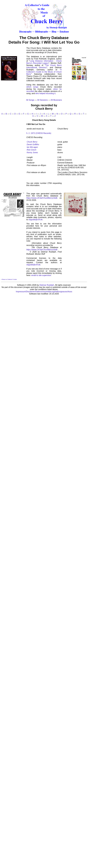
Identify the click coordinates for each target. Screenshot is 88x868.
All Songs (30, 100)
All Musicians (56, 100)
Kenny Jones (32, 152)
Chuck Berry (32, 142)
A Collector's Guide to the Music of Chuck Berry (44, 72)
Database (64, 31)
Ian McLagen (32, 147)
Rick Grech (31, 150)
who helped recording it (45, 93)
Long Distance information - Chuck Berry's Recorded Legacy (44, 62)
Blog (54, 31)
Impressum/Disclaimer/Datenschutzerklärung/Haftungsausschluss (44, 292)
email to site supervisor (41, 275)
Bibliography (42, 31)
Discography (25, 31)
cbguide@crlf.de (36, 220)
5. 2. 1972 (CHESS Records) (39, 133)
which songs (32, 87)
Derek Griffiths (33, 144)
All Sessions (42, 100)
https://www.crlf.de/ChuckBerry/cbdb (42, 198)
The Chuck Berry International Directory (44, 66)
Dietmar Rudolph (47, 285)
